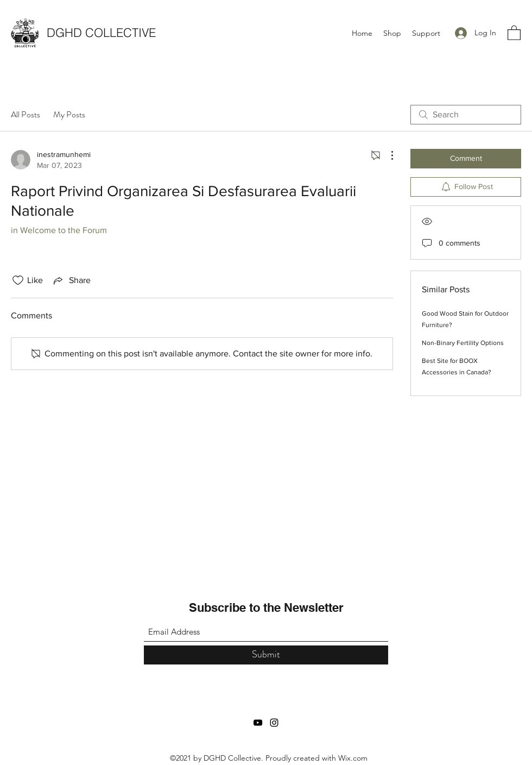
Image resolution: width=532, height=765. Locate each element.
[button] (514, 32)
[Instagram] (274, 723)
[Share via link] (71, 280)
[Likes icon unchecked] (18, 280)
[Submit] (266, 655)
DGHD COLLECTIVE (101, 33)
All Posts (26, 114)
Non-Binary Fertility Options (463, 343)
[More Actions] (387, 155)
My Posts (69, 114)
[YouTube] (258, 723)
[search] (466, 115)
